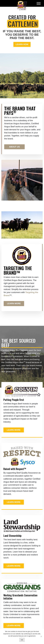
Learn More (14, 304)
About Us (14, 147)
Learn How (22, 44)
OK (22, 640)
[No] (41, 636)
